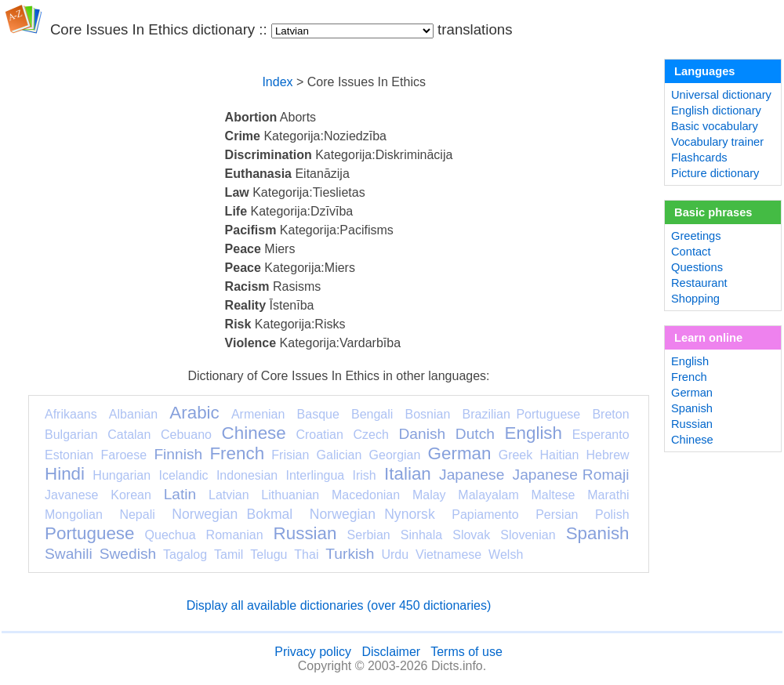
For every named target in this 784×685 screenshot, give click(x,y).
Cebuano (186, 435)
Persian (557, 515)
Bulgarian (71, 435)
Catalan (129, 435)
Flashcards (699, 158)
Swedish (128, 554)
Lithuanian (290, 495)
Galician (339, 455)
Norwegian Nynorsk (372, 514)
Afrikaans (71, 414)
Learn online (708, 338)
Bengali (372, 414)
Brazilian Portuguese (522, 414)
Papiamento (485, 515)
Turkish (350, 554)
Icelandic (183, 475)
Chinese (254, 433)
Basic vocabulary (715, 126)
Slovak (471, 535)
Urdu (395, 555)
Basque (318, 414)
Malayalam (488, 495)
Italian (408, 474)
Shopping (695, 299)
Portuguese (90, 533)
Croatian (319, 435)
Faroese (123, 455)
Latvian (229, 495)
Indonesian (247, 475)
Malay (429, 495)
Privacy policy (313, 652)
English (534, 433)
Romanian (235, 535)
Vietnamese (448, 555)
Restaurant (699, 283)
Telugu (269, 555)
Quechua (171, 535)
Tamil (229, 555)
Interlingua (316, 475)
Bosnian (428, 414)
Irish (365, 475)
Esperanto (601, 435)
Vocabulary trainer (717, 142)
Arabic (194, 413)
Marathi (608, 495)
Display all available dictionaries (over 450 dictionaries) (339, 605)
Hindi (65, 474)
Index (277, 82)
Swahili (69, 554)
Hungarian (122, 475)
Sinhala (421, 535)
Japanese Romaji (571, 475)
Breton (610, 414)
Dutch (475, 434)
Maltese (553, 495)
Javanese (72, 495)
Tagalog (185, 555)
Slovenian (528, 535)
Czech (370, 435)
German (460, 453)
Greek (516, 455)
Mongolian (74, 515)
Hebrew (607, 455)
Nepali (137, 515)
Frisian (290, 455)
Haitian (559, 455)
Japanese (472, 475)
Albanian (133, 414)
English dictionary (716, 111)
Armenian (258, 414)
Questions (697, 267)
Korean (131, 495)
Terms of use (466, 652)
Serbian (369, 535)
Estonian (69, 455)
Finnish (178, 454)
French (237, 453)
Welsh (506, 555)
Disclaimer (391, 652)
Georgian (395, 455)
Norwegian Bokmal (232, 514)
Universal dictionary (721, 95)
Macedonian (366, 495)
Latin (180, 494)
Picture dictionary (715, 173)
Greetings (696, 236)
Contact (691, 252)
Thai (306, 555)
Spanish (598, 533)
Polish (612, 515)
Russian (305, 533)
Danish (422, 434)
